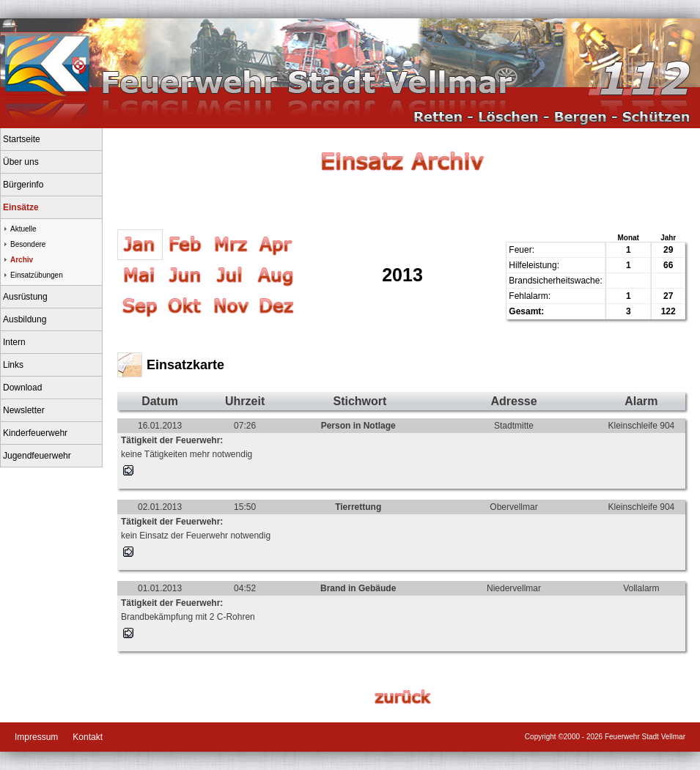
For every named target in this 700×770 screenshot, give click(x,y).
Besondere (28, 244)
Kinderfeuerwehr (35, 433)
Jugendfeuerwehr (37, 456)
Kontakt (88, 737)
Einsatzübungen (37, 275)
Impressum (36, 737)
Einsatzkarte (185, 365)
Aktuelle (23, 229)
